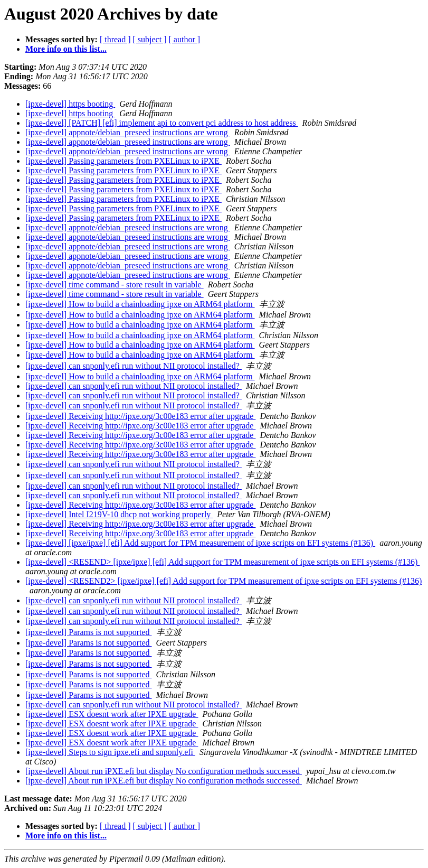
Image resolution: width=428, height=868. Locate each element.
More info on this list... (66, 49)
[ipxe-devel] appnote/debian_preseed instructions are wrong (128, 132)
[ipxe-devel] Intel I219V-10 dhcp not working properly (119, 514)
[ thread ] (115, 39)
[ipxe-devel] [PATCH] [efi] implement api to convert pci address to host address (162, 123)
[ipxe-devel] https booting (70, 104)
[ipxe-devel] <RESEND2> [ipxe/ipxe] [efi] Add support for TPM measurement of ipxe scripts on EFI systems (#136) (223, 581)
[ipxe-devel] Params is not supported (89, 632)
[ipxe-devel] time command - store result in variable (115, 284)
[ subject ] (150, 39)
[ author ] (185, 39)
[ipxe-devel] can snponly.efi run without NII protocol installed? (134, 366)
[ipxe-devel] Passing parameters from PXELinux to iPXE (123, 161)
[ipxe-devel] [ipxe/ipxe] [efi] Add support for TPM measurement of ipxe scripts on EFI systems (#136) (200, 543)
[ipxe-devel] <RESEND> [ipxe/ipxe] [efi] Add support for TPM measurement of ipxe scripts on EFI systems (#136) (222, 562)
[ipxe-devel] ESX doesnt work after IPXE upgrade (112, 714)
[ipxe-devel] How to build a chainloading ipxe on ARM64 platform (140, 304)
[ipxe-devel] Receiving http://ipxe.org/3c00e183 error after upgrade (140, 416)
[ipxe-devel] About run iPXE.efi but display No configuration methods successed (164, 771)
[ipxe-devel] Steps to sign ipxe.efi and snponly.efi (110, 752)
